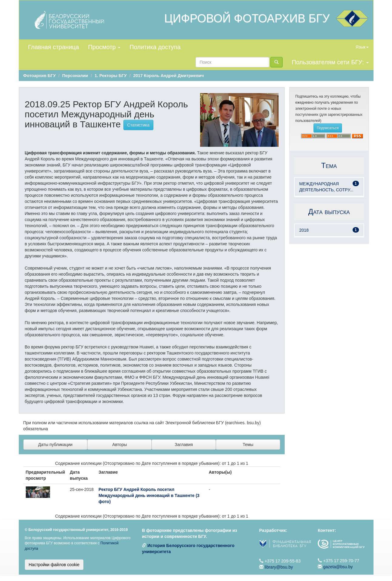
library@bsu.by (279, 567)
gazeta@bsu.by (338, 567)
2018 (304, 230)
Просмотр (104, 47)
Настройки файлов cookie (54, 565)
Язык (362, 47)
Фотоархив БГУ (40, 76)
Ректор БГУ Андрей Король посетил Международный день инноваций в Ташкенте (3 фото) (149, 495)
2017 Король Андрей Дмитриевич (168, 76)
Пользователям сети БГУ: (330, 62)
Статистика (139, 125)
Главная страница (54, 47)
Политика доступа (155, 47)
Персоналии (75, 76)
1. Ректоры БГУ (111, 76)
